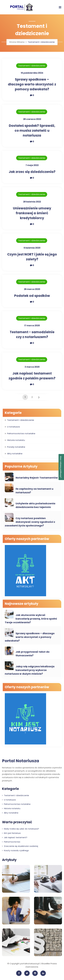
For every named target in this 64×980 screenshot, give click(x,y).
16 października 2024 (32, 73)
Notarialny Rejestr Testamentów (37, 478)
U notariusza (13, 427)
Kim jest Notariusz (11, 833)
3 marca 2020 (32, 367)
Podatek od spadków (32, 296)
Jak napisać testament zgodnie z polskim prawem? (32, 376)
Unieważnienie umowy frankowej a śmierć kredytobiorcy (32, 213)
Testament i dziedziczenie (32, 66)
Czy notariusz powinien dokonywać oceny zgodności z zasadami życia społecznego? (30, 522)
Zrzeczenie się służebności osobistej (20, 846)
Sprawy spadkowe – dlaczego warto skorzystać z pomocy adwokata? (32, 84)
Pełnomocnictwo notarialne (21, 433)
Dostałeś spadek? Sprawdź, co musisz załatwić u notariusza (32, 131)
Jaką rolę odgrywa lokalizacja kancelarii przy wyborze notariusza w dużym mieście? (30, 670)
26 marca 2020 (32, 289)
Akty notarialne (15, 454)
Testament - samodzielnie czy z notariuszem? (32, 334)
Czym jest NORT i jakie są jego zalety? (32, 257)
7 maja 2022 (32, 165)
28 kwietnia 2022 (32, 202)
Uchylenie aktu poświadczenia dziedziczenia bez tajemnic (35, 505)
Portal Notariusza (21, 761)
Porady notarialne (16, 447)
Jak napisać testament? (15, 837)
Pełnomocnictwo (11, 842)
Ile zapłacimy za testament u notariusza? (34, 491)
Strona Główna (17, 42)
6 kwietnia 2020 (32, 248)
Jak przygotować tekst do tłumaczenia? (33, 654)
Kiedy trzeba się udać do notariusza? (21, 829)
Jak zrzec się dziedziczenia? (32, 172)
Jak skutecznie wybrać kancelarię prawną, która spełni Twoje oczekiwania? (31, 619)
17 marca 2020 (32, 326)
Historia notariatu (16, 440)
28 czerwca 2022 (32, 119)
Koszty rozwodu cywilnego (15, 850)
